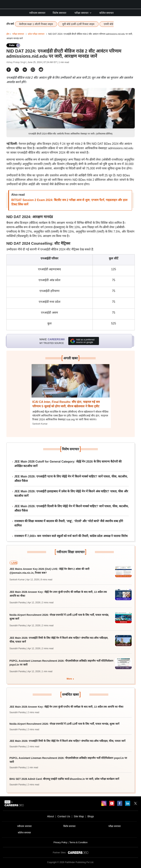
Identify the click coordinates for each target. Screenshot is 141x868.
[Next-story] (70, 384)
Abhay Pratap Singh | (17, 62)
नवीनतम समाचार (37, 13)
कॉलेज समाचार (106, 13)
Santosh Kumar (40, 424)
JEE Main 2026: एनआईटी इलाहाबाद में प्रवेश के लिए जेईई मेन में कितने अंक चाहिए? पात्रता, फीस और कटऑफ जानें (71, 494)
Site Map (79, 816)
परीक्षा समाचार (83, 13)
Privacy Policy (60, 842)
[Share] (9, 70)
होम (8, 34)
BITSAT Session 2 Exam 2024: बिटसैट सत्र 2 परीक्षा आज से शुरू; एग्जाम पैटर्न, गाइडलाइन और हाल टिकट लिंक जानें (69, 202)
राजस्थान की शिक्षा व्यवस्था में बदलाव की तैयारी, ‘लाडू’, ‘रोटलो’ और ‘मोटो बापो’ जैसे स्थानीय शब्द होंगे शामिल (69, 523)
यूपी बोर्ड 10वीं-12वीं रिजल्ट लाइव (78, 24)
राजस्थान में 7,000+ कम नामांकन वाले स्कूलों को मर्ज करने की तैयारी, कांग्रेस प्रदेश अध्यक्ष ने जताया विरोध (71, 536)
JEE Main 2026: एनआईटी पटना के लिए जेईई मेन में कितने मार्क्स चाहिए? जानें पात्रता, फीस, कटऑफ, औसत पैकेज (71, 479)
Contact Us (64, 816)
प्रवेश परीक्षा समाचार (36, 34)
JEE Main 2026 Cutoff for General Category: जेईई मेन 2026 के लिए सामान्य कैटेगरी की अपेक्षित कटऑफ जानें (68, 464)
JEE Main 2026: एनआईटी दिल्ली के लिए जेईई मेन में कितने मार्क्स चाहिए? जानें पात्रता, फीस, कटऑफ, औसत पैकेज (72, 508)
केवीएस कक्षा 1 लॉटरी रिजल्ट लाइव (36, 24)
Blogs (91, 816)
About (50, 816)
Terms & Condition (78, 842)
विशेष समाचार (59, 13)
